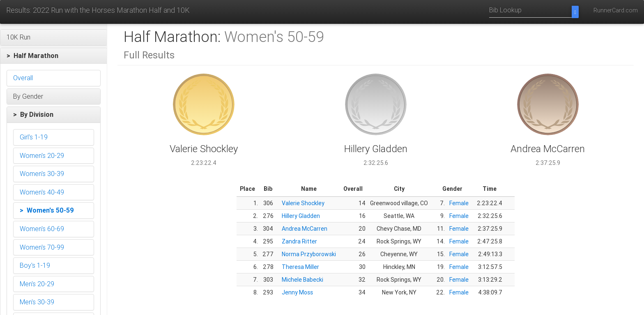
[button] (54, 37)
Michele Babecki (302, 280)
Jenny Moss (297, 292)
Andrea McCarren (305, 229)
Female (459, 203)
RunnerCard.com (616, 10)
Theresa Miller (300, 267)
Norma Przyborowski (309, 254)
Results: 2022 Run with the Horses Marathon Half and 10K (98, 10)
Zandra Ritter (299, 241)
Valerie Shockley (303, 203)
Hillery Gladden (301, 216)
